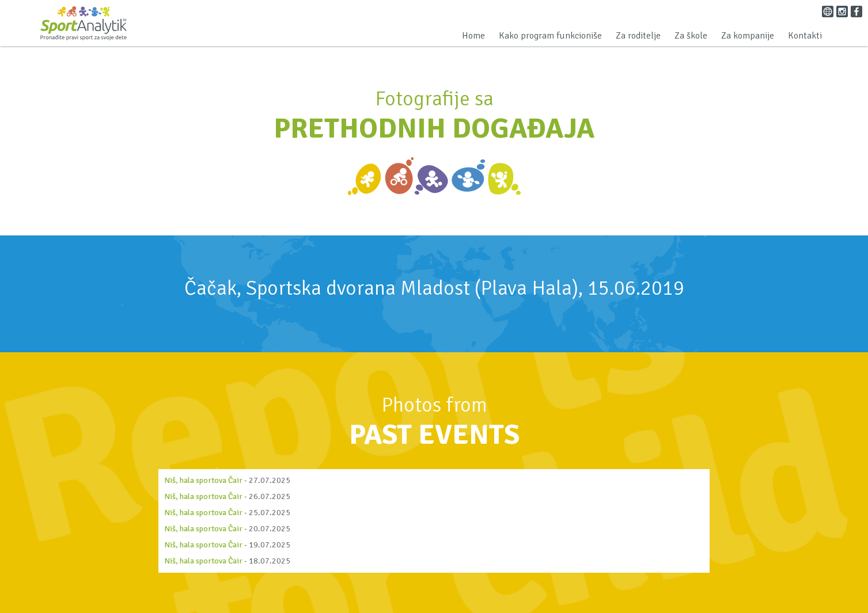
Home (473, 36)
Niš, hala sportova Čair (203, 480)
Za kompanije (748, 36)
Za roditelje (638, 36)
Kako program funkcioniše (550, 36)
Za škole (691, 36)
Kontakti (805, 36)
